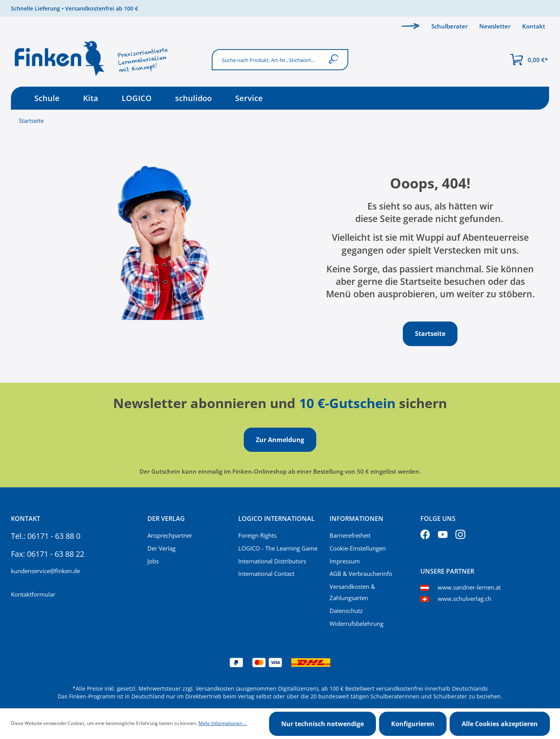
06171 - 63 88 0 (54, 536)
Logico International (276, 519)
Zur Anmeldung (280, 440)
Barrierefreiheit (350, 535)
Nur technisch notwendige (323, 724)
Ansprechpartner (170, 535)
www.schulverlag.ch (464, 599)
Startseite (31, 121)
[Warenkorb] (529, 60)
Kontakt (534, 26)
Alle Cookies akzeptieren (500, 724)
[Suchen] (335, 60)
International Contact (266, 574)
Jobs (153, 561)
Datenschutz (346, 611)
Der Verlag (161, 548)
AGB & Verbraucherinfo (361, 574)
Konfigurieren (413, 724)
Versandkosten (215, 688)
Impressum (345, 561)
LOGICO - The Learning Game (278, 548)
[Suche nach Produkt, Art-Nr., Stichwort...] (268, 60)
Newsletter (495, 26)
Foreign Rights (257, 535)
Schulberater (449, 26)
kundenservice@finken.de (45, 571)
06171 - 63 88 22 (56, 554)
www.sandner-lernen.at (469, 587)
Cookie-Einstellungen (358, 548)
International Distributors (272, 561)
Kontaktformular (33, 594)
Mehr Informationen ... (223, 723)
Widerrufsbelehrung (356, 624)
